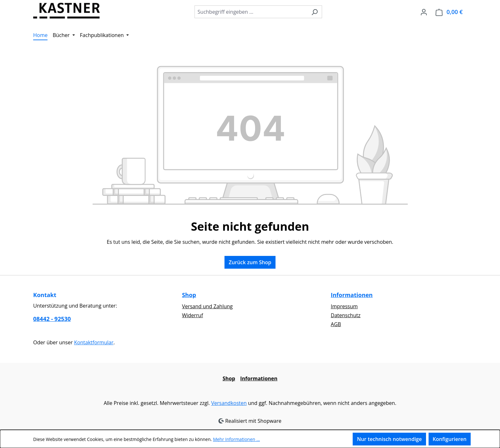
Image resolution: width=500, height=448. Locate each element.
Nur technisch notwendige (389, 439)
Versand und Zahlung (207, 306)
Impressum (344, 306)
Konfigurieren (450, 439)
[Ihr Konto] (424, 12)
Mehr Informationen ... (236, 439)
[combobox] (251, 12)
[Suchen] (315, 12)
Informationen (352, 295)
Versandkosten (229, 403)
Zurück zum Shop (250, 262)
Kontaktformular (94, 342)
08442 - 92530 (52, 319)
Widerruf (193, 315)
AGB (336, 324)
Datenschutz (346, 315)
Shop (189, 295)
